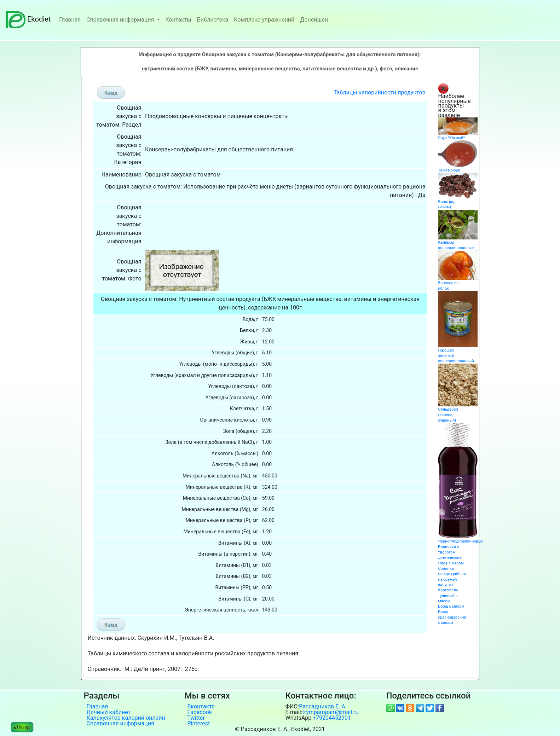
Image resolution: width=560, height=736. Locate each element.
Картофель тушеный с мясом (448, 596)
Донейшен (314, 20)
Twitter (196, 718)
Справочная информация (121, 20)
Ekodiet (28, 19)
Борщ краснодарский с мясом (452, 618)
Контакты (178, 20)
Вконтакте (201, 707)
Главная (70, 20)
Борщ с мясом (451, 606)
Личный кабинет (109, 712)
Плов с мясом (451, 563)
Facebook (200, 712)
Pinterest (199, 724)
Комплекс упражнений (264, 20)
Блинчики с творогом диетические (450, 552)
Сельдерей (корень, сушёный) (448, 415)
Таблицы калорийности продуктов (380, 92)
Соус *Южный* (451, 138)
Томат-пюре (449, 170)
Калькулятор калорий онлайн (126, 718)
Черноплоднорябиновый (461, 541)
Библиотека (213, 20)
